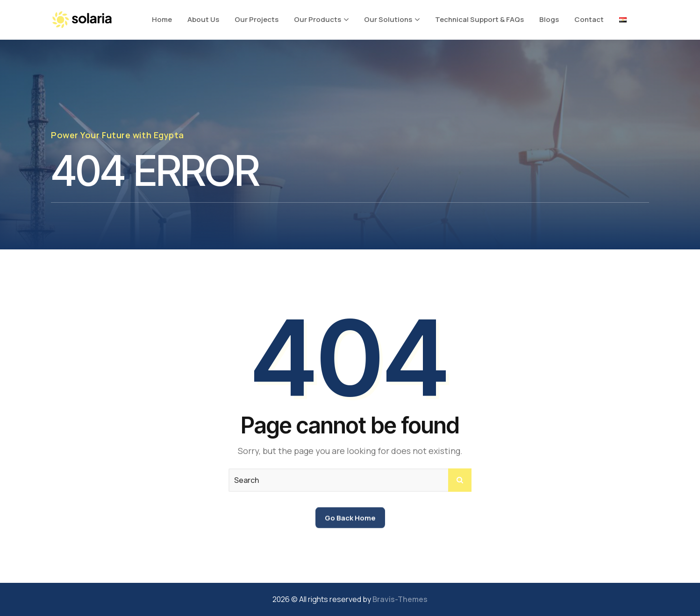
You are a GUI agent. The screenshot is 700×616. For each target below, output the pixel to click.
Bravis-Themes (400, 599)
